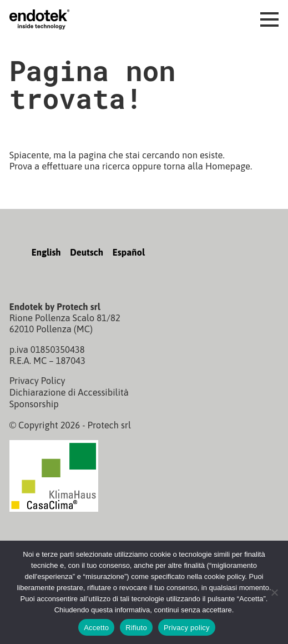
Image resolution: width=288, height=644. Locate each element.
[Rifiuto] (274, 592)
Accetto (96, 628)
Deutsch (87, 252)
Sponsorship (34, 403)
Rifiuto (136, 628)
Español (129, 252)
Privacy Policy (37, 381)
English (46, 252)
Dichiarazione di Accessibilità (69, 392)
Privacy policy (187, 628)
